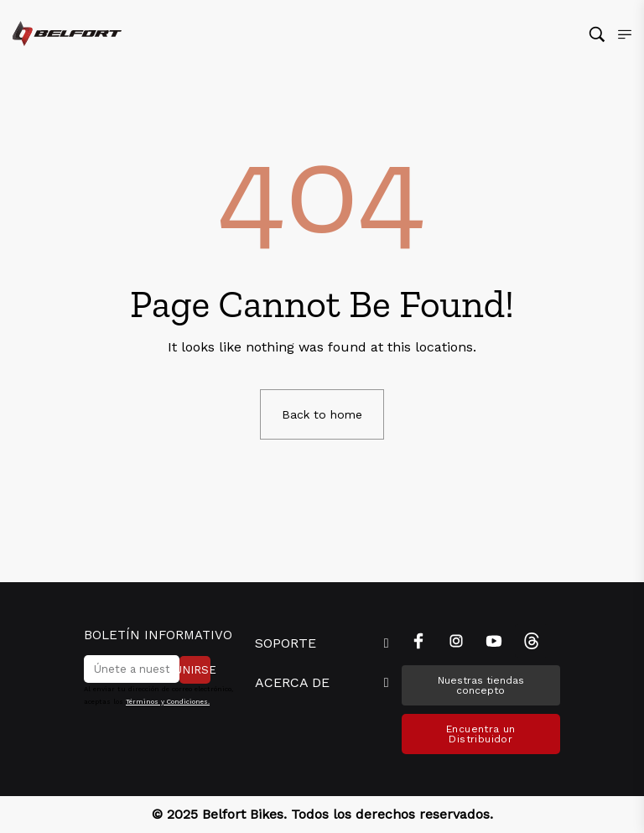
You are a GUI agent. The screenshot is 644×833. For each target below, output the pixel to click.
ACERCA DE (292, 682)
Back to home (322, 414)
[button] (322, 644)
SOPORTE (286, 643)
